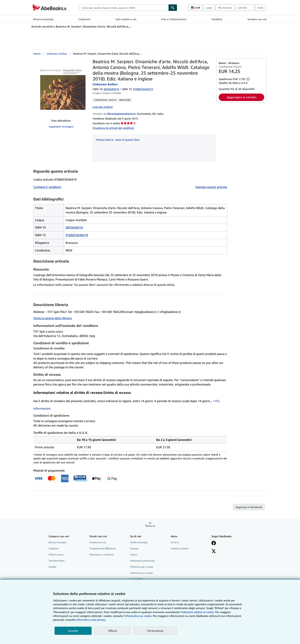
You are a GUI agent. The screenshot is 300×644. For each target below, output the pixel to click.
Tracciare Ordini (57, 561)
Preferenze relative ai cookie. (197, 612)
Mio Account (225, 8)
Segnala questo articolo (211, 187)
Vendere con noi (257, 19)
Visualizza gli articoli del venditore (113, 128)
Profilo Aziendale (139, 542)
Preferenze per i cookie (142, 567)
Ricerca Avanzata (43, 19)
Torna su (150, 526)
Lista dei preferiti (103, 107)
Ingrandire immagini (61, 126)
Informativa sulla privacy (143, 561)
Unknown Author (57, 54)
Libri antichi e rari (126, 19)
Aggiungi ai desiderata (249, 507)
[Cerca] (173, 8)
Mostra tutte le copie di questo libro (118, 140)
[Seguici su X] (214, 552)
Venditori (217, 19)
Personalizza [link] (155, 631)
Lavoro (134, 555)
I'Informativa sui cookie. (138, 616)
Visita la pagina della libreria (52, 318)
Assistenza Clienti (180, 548)
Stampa (134, 548)
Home (37, 54)
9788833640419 (77, 235)
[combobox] (124, 8)
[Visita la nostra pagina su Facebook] (214, 543)
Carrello (52, 567)
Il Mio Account (56, 555)
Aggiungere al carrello (241, 97)
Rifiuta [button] (113, 631)
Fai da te (175, 542)
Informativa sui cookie (141, 573)
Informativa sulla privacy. (91, 620)
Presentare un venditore (101, 555)
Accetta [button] (73, 631)
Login (209, 8)
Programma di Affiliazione (103, 548)
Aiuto (260, 8)
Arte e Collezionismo (174, 19)
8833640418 (111, 89)
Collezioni (84, 19)
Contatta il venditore (47, 187)
